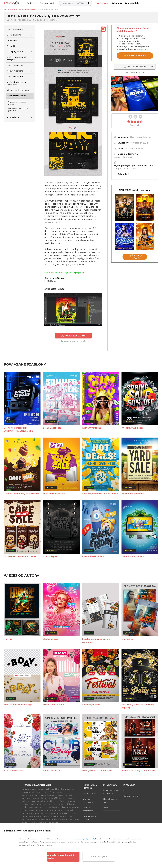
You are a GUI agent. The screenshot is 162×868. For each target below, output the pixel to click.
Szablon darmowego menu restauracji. (96, 641)
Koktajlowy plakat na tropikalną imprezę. (138, 706)
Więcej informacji (123, 157)
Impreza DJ (127, 639)
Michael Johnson (134, 148)
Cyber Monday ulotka (133, 556)
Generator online (131, 796)
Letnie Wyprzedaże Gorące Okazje (100, 494)
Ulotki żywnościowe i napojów (16, 58)
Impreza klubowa (52, 771)
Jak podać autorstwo (125, 169)
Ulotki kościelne (14, 35)
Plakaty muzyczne (15, 71)
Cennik (126, 790)
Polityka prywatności (88, 809)
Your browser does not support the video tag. (135, 93)
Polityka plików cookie (89, 818)
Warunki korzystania (88, 801)
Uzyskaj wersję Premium (135, 257)
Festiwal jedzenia (91, 705)
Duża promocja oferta (54, 494)
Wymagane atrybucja (73, 341)
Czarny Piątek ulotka (93, 556)
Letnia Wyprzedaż (92, 428)
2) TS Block (50, 281)
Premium (121, 3)
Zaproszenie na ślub (14, 771)
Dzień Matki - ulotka (53, 705)
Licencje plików (90, 793)
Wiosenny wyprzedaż (132, 428)
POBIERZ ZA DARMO (73, 336)
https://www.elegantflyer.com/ (82, 839)
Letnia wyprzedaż (52, 428)
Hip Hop (8, 639)
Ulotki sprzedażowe (16, 96)
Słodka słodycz (51, 639)
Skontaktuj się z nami (110, 801)
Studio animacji (49, 3)
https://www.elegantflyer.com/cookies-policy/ (68, 842)
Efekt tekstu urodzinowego (18, 705)
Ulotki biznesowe (15, 29)
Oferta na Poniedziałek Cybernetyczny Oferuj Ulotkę (19, 429)
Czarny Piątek (50, 556)
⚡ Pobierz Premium (135, 56)
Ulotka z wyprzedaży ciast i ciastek (22, 494)
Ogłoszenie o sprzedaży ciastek (20, 556)
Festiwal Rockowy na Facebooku (138, 771)
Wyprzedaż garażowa (133, 494)
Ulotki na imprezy (15, 76)
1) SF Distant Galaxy (54, 278)
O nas (106, 808)
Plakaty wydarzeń (15, 52)
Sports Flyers (13, 117)
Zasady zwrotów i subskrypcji (111, 792)
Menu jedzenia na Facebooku (97, 771)
